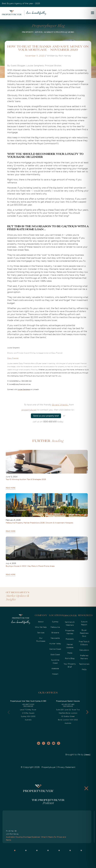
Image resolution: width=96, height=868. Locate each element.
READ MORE (10, 488)
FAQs (84, 669)
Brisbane (55, 633)
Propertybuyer (49, 767)
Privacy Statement (66, 767)
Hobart (55, 674)
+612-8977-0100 (28, 704)
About (41, 622)
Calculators (84, 650)
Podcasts (70, 639)
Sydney (55, 622)
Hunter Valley (55, 644)
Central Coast (55, 649)
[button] (87, 712)
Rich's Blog (70, 658)
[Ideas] (87, 755)
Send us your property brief (46, 416)
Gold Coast (55, 655)
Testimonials (84, 664)
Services (41, 633)
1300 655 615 (28, 706)
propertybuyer (29, 410)
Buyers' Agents (60, 405)
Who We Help (41, 627)
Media (70, 653)
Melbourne (55, 627)
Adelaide (55, 668)
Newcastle (55, 638)
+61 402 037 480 (68, 704)
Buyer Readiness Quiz (84, 633)
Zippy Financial (13, 358)
